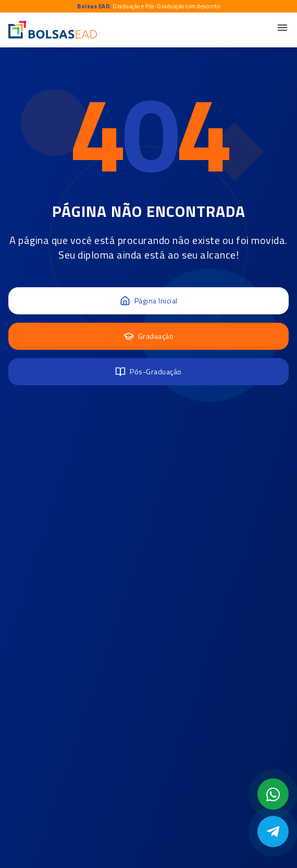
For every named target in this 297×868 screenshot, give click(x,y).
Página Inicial (149, 301)
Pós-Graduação (148, 371)
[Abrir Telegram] (273, 832)
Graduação (149, 336)
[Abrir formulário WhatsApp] (273, 794)
